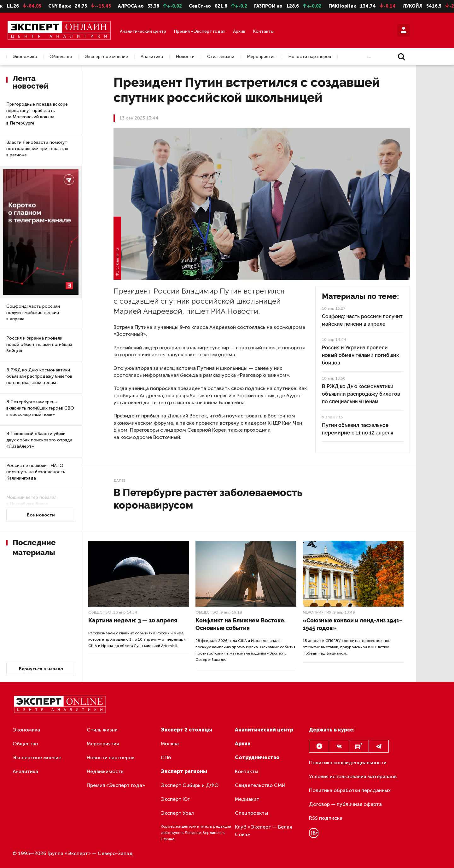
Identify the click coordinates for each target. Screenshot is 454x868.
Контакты (263, 31)
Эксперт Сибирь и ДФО (190, 785)
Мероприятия (261, 57)
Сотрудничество (257, 757)
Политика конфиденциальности (348, 763)
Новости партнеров (310, 57)
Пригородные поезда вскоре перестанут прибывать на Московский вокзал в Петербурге (37, 114)
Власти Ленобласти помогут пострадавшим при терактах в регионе (37, 149)
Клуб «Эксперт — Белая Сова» (263, 831)
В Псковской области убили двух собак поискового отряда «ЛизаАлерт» (39, 440)
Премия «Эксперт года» (200, 31)
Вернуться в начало (41, 669)
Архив (239, 31)
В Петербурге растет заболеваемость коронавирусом (208, 499)
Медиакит (247, 799)
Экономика (25, 57)
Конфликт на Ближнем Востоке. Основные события (240, 624)
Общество (61, 57)
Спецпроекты (251, 813)
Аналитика (152, 57)
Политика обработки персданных (350, 790)
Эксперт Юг (175, 799)
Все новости (41, 515)
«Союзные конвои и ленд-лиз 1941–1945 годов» (353, 624)
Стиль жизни (221, 57)
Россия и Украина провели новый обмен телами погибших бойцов (39, 344)
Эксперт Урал (177, 813)
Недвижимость (105, 771)
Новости (185, 57)
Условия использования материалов (353, 776)
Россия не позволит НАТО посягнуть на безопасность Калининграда (36, 472)
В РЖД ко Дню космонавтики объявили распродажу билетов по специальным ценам (39, 376)
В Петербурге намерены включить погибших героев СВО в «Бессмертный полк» (40, 408)
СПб (166, 757)
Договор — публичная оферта (345, 804)
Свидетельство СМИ (260, 785)
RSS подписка (326, 818)
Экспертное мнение (106, 57)
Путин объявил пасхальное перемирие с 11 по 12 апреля (358, 429)
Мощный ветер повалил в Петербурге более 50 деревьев (31, 504)
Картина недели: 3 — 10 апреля (133, 620)
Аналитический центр (143, 31)
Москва (170, 744)
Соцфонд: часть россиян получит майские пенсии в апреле (33, 313)
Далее (119, 481)
